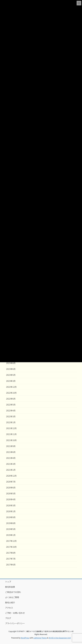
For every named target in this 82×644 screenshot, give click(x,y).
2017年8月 (11, 553)
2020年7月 (11, 482)
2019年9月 (11, 517)
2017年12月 (11, 541)
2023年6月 (11, 369)
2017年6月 (11, 565)
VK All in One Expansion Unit (60, 638)
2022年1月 (11, 422)
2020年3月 (11, 505)
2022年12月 (11, 387)
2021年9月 (11, 446)
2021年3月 (11, 464)
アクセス (9, 608)
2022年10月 (11, 393)
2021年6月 (11, 452)
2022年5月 (11, 405)
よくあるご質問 (12, 597)
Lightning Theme (40, 638)
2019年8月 (11, 523)
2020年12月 (11, 476)
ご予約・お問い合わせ (15, 613)
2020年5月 (11, 493)
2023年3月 (11, 381)
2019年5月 (11, 529)
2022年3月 (11, 416)
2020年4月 (11, 499)
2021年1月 (11, 470)
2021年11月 (11, 434)
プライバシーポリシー (15, 623)
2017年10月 (11, 547)
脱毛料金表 (10, 587)
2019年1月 (11, 535)
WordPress (25, 638)
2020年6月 (11, 488)
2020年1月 (11, 511)
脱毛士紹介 (10, 602)
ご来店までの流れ (13, 592)
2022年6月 (11, 399)
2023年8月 (11, 363)
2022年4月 (11, 411)
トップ (8, 582)
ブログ (8, 618)
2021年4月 (11, 458)
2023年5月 (11, 375)
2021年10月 (11, 440)
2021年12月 (11, 428)
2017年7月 (11, 559)
